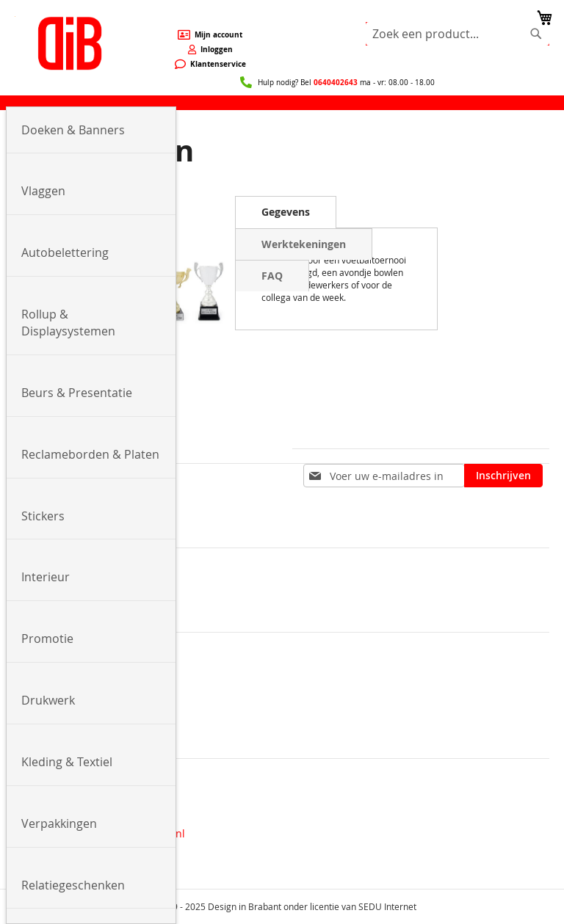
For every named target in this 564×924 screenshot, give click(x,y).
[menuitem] (91, 131)
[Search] (536, 34)
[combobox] (458, 34)
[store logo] (70, 43)
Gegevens (286, 212)
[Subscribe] (503, 476)
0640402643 (336, 82)
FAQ (272, 276)
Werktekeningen (304, 244)
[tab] (286, 212)
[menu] (282, 103)
